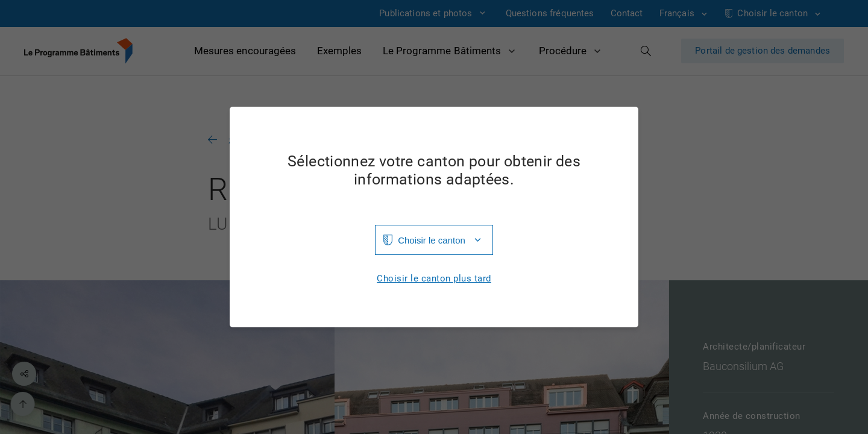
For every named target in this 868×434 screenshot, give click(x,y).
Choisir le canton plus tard (434, 279)
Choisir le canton (432, 240)
